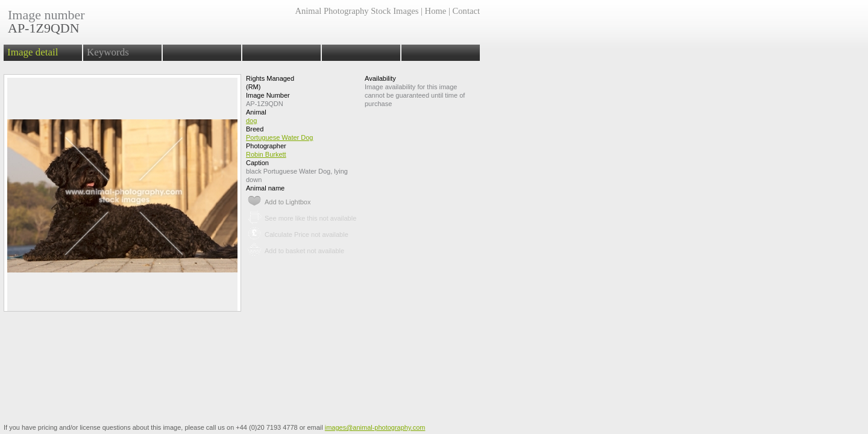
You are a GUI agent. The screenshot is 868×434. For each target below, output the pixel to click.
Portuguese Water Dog (279, 137)
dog (251, 121)
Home (436, 11)
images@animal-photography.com (375, 427)
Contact (466, 11)
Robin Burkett (266, 154)
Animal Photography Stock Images (357, 11)
